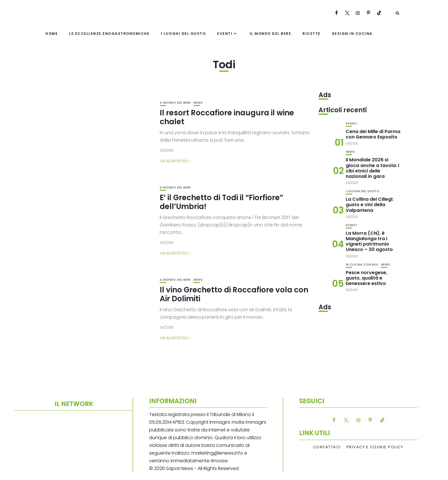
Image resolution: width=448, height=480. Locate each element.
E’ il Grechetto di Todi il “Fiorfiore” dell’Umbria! (221, 202)
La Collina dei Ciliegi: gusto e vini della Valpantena (370, 205)
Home (52, 34)
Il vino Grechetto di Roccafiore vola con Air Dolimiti (234, 294)
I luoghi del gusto (183, 34)
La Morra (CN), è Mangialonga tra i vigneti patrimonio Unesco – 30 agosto (369, 241)
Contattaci (327, 447)
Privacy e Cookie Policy (375, 447)
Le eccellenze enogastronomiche (109, 34)
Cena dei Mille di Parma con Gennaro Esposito (373, 134)
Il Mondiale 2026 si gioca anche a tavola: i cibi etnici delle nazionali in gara (372, 168)
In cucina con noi (362, 265)
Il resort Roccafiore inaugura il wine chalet (227, 117)
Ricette (312, 34)
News (198, 103)
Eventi (225, 34)
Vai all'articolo (174, 161)
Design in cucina (352, 34)
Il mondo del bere (271, 34)
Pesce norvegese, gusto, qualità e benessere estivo (366, 278)
